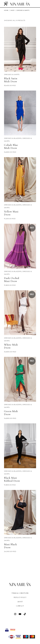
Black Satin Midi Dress (11, 80)
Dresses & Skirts (12, 74)
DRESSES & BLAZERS (13, 138)
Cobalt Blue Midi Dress (11, 146)
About (20, 602)
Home (6, 10)
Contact (20, 606)
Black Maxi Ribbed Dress (12, 479)
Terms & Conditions (20, 593)
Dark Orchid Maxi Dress (12, 280)
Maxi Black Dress (11, 546)
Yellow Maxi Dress (11, 213)
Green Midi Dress (11, 413)
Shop (12, 10)
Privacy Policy (20, 597)
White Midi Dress (11, 346)
